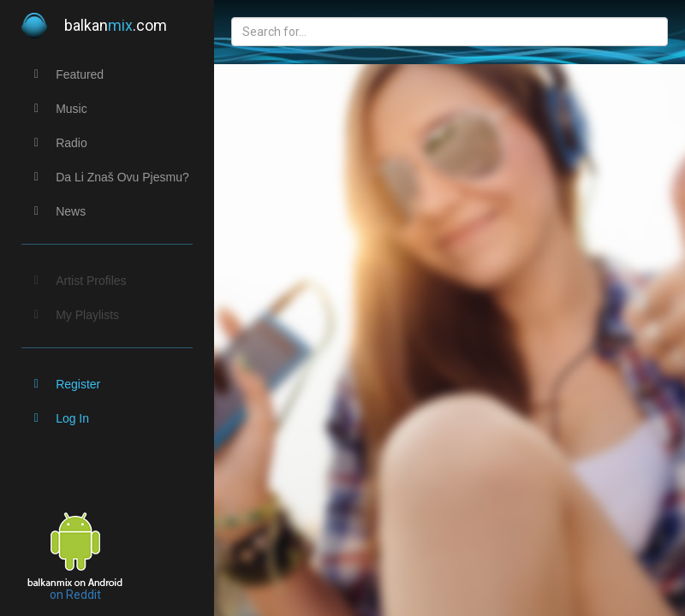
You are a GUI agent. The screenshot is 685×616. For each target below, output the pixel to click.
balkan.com (94, 26)
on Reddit (75, 595)
